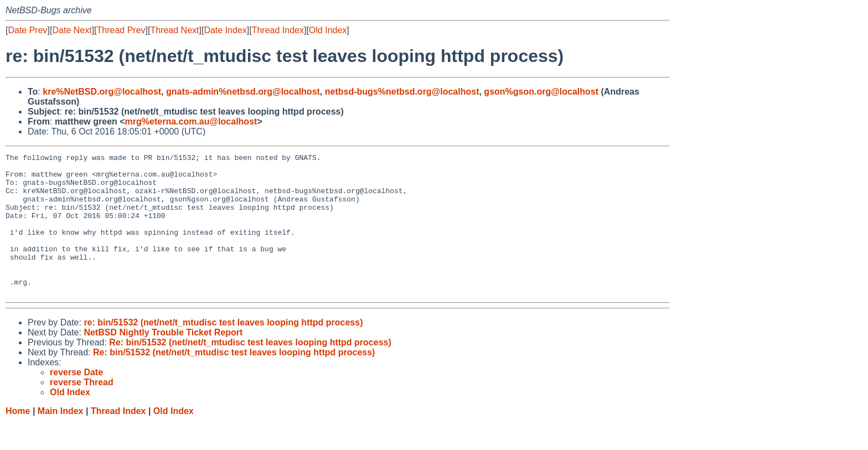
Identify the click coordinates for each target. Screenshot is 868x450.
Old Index (328, 30)
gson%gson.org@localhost (541, 92)
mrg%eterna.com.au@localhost (191, 121)
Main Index (61, 439)
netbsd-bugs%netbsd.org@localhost (402, 92)
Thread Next (174, 30)
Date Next (72, 30)
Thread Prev (121, 30)
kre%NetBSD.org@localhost (102, 92)
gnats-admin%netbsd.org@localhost (243, 92)
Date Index (225, 30)
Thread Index (278, 30)
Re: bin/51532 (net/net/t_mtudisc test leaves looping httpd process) (250, 371)
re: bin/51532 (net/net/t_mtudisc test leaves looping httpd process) (223, 351)
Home (18, 439)
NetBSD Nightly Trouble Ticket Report (163, 361)
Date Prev (27, 30)
